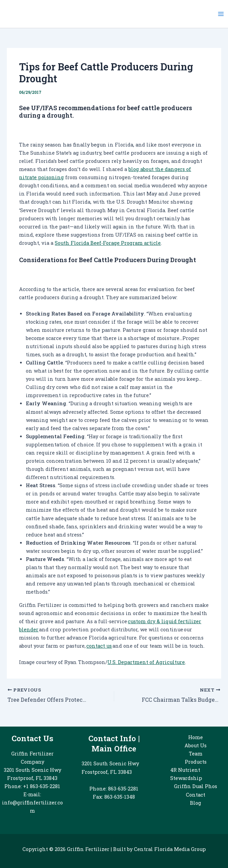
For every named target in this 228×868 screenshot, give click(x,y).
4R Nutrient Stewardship (186, 774)
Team (196, 754)
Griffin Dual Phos (196, 786)
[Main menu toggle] (221, 14)
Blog (196, 803)
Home (196, 737)
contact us (99, 646)
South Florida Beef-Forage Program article (108, 243)
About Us (196, 745)
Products (196, 762)
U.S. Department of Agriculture (146, 662)
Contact (196, 795)
